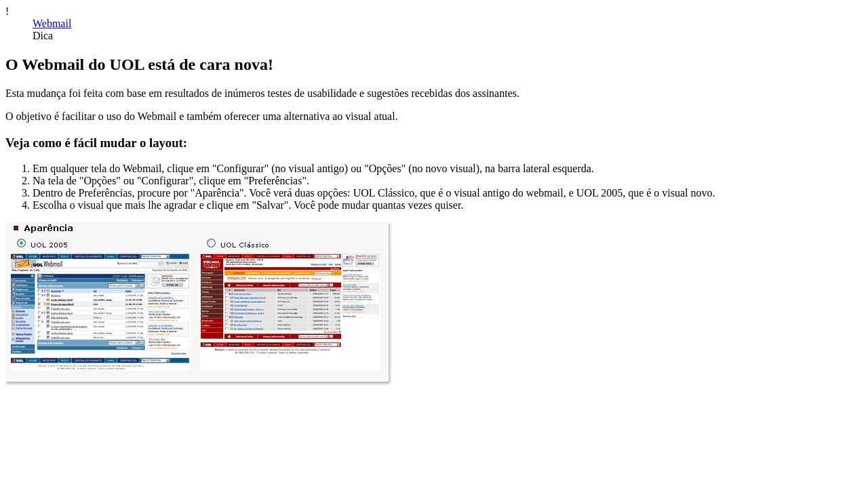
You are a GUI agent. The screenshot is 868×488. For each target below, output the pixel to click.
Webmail (52, 23)
